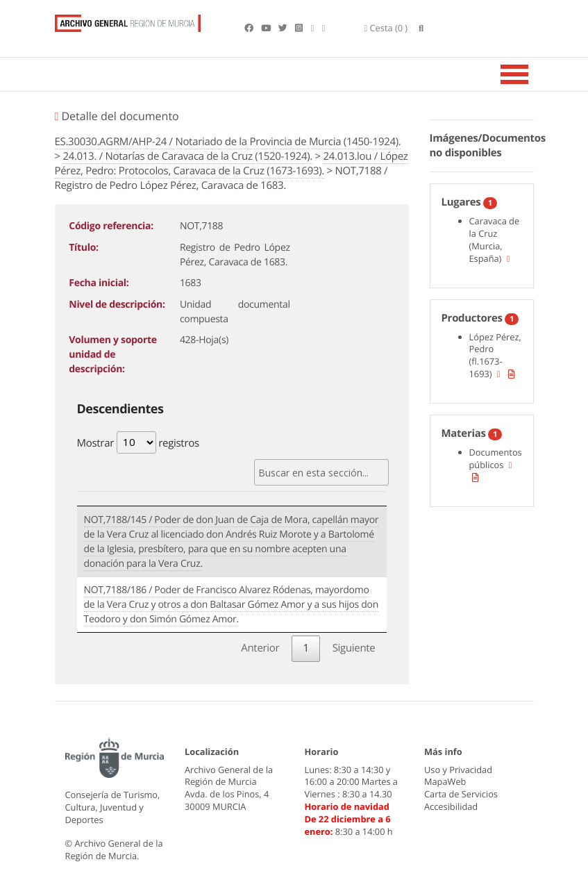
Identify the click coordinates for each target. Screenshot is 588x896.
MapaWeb (445, 781)
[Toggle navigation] (532, 74)
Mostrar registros (138, 442)
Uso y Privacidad (458, 770)
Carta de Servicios (461, 794)
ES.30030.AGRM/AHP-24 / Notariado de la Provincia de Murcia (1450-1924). (228, 142)
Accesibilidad (451, 806)
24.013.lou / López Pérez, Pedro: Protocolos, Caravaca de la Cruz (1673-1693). (232, 164)
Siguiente (354, 648)
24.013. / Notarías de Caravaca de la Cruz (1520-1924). (187, 156)
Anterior (260, 648)
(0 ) (386, 28)
